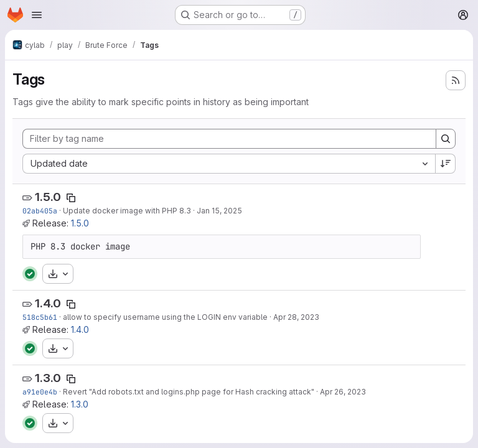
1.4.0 (48, 303)
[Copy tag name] (71, 198)
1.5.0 (48, 197)
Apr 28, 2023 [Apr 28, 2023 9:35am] (296, 317)
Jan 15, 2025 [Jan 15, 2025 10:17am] (219, 211)
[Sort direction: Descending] (446, 164)
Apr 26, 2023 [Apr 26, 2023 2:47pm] (343, 392)
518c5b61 (40, 317)
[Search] (446, 139)
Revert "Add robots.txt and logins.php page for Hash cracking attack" (189, 392)
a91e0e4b (40, 392)
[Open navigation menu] (37, 15)
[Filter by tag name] (229, 139)
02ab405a (40, 211)
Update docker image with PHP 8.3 (127, 211)
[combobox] (229, 164)
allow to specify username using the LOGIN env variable (165, 317)
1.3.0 (48, 378)
